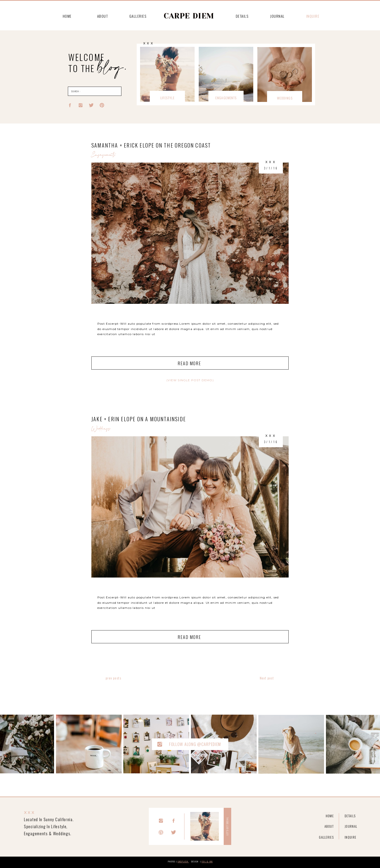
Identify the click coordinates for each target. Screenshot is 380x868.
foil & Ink (207, 861)
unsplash (183, 861)
